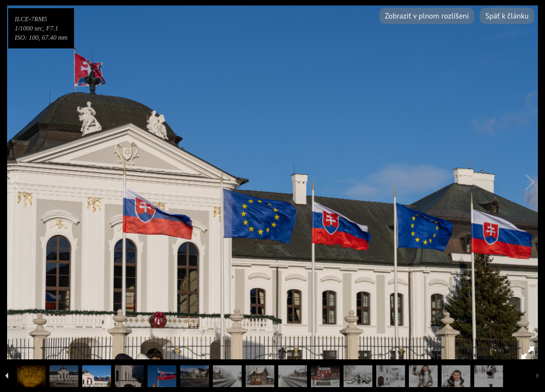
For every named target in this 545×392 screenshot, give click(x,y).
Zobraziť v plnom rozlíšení (427, 16)
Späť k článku (507, 16)
